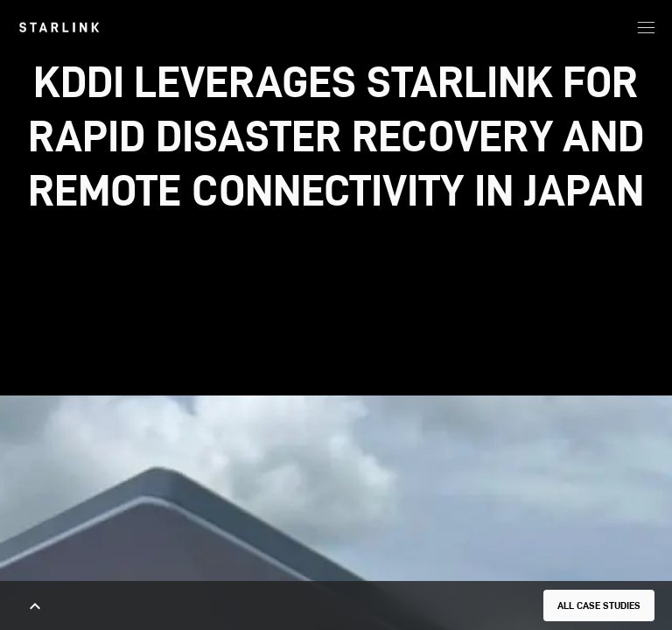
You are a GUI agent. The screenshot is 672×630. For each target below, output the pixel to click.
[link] (59, 27)
